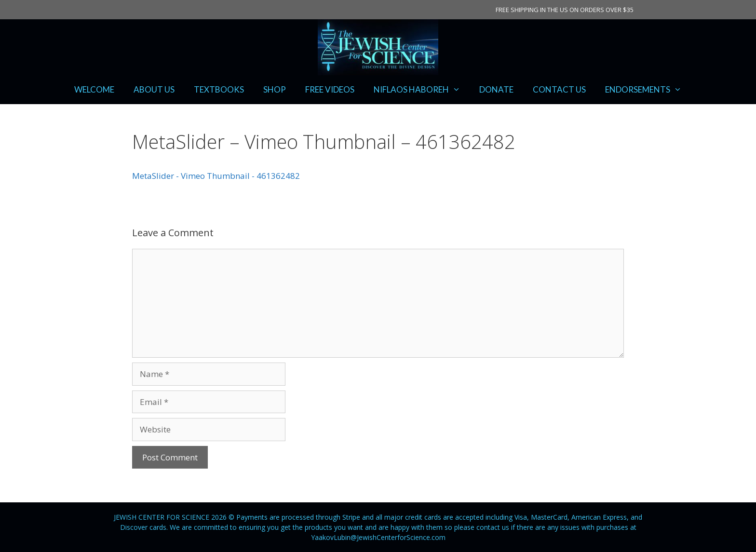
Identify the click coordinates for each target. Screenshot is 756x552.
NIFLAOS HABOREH (422, 90)
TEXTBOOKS (219, 89)
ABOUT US (154, 89)
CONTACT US (559, 89)
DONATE (496, 89)
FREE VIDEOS (330, 89)
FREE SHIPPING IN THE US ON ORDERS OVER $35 (565, 10)
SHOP (275, 89)
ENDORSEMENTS (648, 90)
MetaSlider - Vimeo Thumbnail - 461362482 (216, 176)
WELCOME (94, 89)
